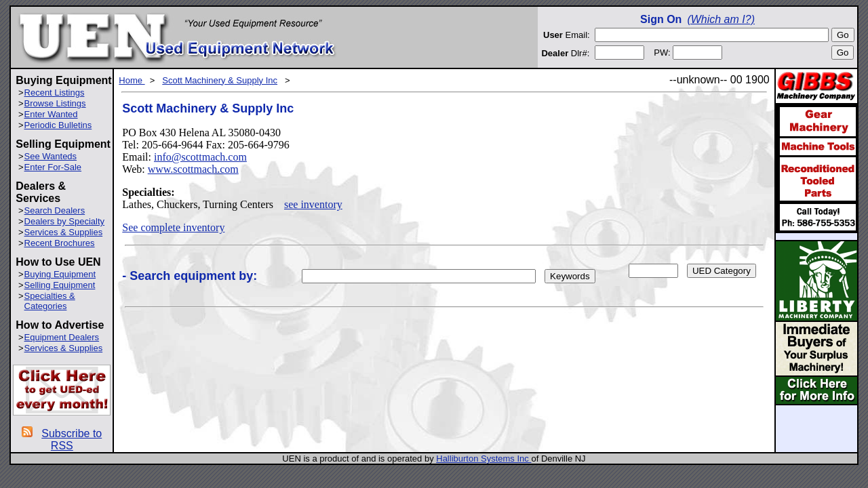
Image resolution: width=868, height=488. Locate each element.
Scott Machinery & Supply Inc (220, 80)
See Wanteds (51, 156)
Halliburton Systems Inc (484, 459)
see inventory (313, 204)
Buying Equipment (60, 274)
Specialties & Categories (50, 301)
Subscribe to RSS (72, 440)
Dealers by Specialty (65, 221)
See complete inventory (173, 227)
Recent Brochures (60, 243)
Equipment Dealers (62, 337)
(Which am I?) (721, 19)
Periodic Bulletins (58, 125)
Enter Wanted (51, 114)
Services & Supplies (64, 232)
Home (132, 80)
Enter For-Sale (53, 167)
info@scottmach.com (200, 157)
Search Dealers (55, 210)
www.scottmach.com (193, 169)
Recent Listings (55, 93)
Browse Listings (55, 103)
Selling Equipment (60, 285)
